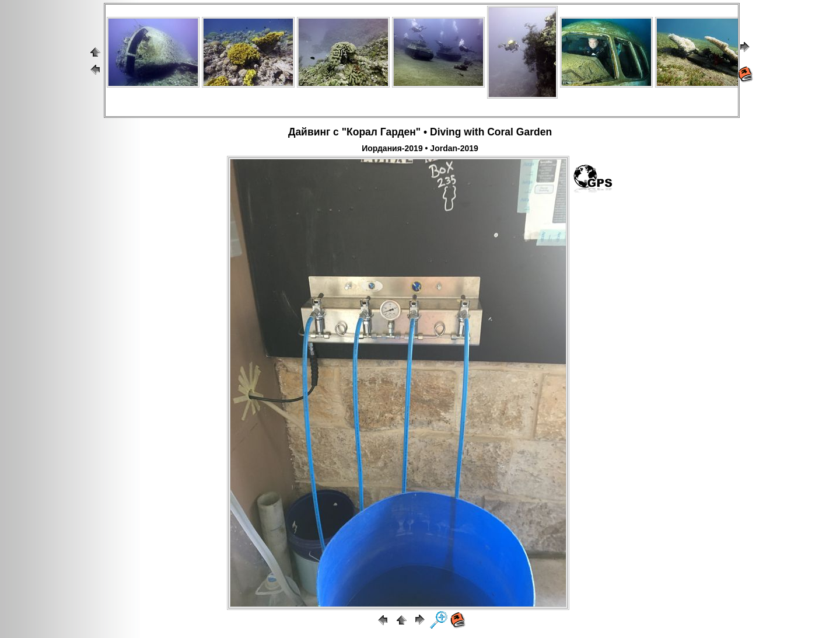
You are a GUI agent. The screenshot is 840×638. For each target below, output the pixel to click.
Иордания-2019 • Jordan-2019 (420, 148)
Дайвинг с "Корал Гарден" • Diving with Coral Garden (420, 132)
